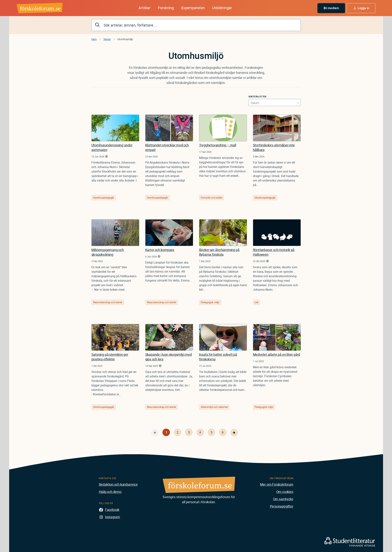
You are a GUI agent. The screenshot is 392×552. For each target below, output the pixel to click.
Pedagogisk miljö (210, 302)
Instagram (113, 517)
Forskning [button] (166, 8)
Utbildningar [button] (222, 8)
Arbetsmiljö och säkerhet (214, 407)
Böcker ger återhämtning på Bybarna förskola (219, 252)
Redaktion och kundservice (118, 484)
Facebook (112, 510)
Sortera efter (258, 96)
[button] (361, 8)
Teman (107, 39)
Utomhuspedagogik (104, 198)
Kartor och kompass (160, 250)
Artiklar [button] (144, 8)
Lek (257, 302)
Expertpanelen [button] (193, 8)
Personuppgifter (282, 506)
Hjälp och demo (110, 492)
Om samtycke (283, 499)
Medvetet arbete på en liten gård (277, 354)
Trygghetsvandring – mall (218, 145)
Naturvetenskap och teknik (108, 302)
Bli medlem (331, 8)
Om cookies (285, 492)
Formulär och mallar (212, 198)
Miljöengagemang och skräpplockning (108, 252)
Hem (94, 39)
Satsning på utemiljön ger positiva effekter (110, 357)
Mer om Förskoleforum (277, 484)
